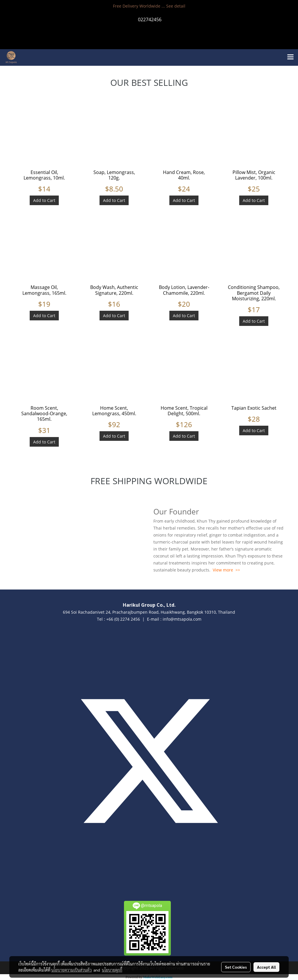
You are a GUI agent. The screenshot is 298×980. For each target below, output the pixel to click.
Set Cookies (236, 967)
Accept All (266, 967)
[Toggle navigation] (290, 57)
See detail (176, 6)
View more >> (226, 570)
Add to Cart (44, 200)
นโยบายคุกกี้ (112, 970)
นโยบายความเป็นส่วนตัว (71, 970)
